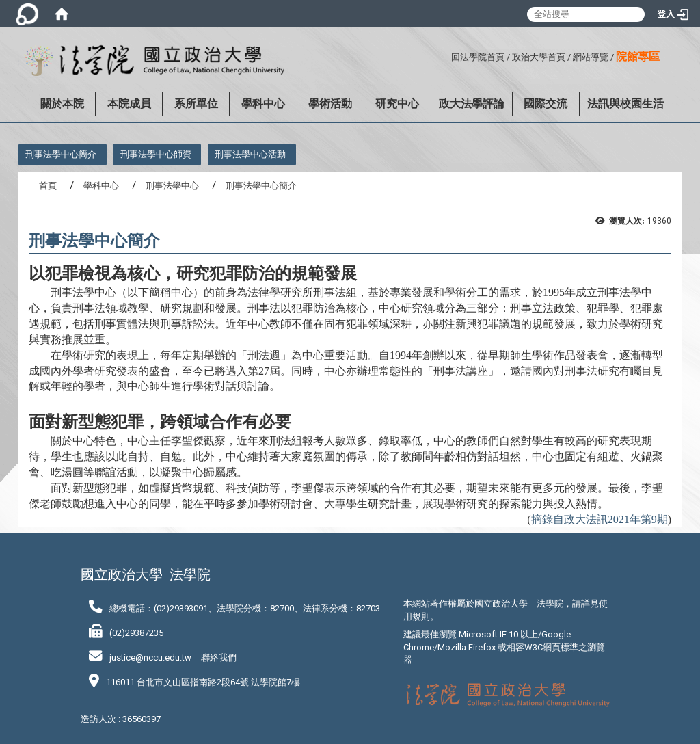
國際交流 (546, 104)
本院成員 (129, 104)
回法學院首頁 (478, 57)
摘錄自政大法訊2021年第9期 (600, 519)
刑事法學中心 (172, 186)
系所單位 (196, 104)
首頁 (48, 186)
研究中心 (397, 104)
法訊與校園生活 (625, 104)
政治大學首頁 (539, 57)
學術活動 (330, 104)
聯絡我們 (219, 657)
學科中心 (263, 104)
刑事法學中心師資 (156, 154)
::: (446, 55)
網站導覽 (591, 57)
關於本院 (62, 104)
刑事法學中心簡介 (61, 154)
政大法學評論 (472, 104)
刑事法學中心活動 (250, 154)
